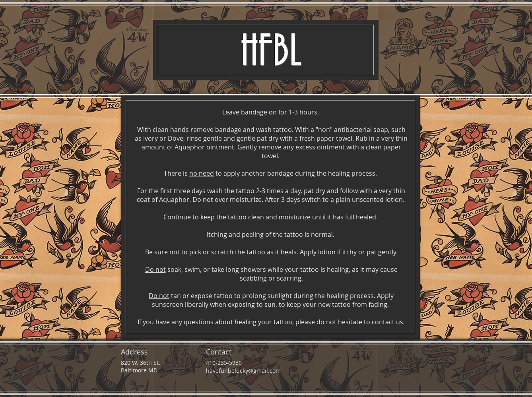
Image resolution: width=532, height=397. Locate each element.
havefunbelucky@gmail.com (243, 371)
